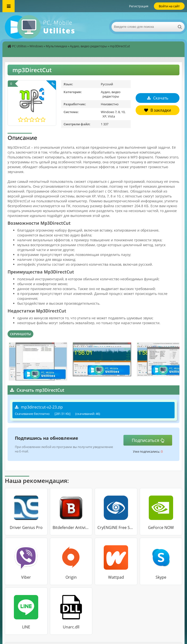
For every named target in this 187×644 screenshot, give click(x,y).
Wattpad (116, 577)
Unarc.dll (71, 627)
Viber (26, 577)
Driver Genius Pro (26, 527)
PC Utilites (19, 46)
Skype (161, 577)
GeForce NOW (161, 527)
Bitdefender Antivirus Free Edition (71, 527)
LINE (26, 627)
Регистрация (139, 6)
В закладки (158, 110)
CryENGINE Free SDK (116, 527)
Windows (36, 46)
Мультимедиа (56, 46)
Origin (71, 577)
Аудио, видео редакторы (88, 46)
